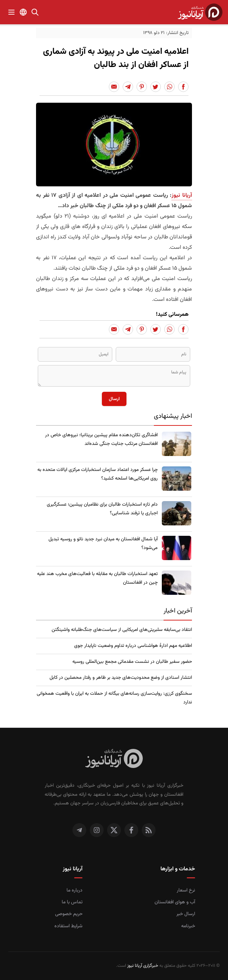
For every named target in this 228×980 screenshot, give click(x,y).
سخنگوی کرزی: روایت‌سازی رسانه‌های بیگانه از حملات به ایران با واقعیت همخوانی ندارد (114, 698)
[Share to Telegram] (128, 87)
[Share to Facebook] (183, 87)
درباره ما (74, 890)
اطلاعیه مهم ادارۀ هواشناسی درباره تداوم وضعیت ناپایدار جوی (133, 646)
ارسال (114, 399)
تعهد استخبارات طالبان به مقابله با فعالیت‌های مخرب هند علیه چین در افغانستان (97, 578)
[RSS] (149, 830)
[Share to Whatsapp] (169, 87)
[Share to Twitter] (156, 87)
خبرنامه (188, 926)
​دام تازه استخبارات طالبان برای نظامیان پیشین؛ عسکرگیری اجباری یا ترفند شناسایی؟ (102, 509)
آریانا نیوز (182, 196)
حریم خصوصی (69, 914)
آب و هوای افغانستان (175, 902)
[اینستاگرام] (97, 830)
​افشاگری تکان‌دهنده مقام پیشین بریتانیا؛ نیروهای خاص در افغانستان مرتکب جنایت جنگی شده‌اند (101, 440)
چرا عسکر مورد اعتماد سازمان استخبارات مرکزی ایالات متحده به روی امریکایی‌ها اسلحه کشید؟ (98, 474)
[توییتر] (114, 830)
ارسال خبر (186, 914)
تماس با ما (72, 902)
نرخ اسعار (186, 890)
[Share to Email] (114, 87)
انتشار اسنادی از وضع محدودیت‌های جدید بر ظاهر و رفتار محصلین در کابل (121, 678)
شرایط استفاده (68, 926)
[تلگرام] (79, 830)
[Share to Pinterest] (142, 87)
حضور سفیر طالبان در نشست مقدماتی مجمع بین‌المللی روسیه (132, 662)
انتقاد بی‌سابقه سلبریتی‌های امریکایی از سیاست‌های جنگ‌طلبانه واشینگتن (122, 630)
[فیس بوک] (131, 830)
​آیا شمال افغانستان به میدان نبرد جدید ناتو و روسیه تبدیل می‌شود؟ (103, 544)
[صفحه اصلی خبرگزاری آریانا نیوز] (114, 759)
